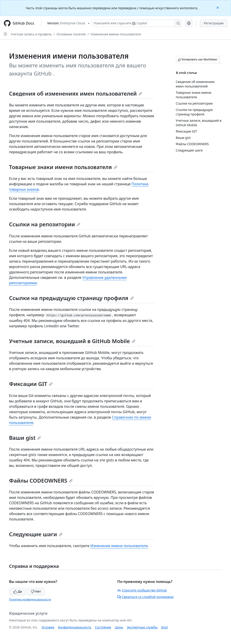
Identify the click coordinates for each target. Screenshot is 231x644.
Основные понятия (71, 34)
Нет (36, 591)
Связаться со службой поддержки (145, 597)
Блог (165, 627)
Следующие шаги (36, 534)
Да (18, 591)
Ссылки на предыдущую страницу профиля (71, 298)
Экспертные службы (142, 627)
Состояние (103, 627)
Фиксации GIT (31, 384)
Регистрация (214, 23)
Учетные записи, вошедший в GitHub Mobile (72, 341)
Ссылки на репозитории (45, 224)
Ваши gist (25, 438)
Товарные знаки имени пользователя (63, 167)
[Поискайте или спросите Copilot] (137, 23)
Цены (119, 627)
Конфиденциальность (75, 627)
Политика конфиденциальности (30, 599)
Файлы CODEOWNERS (41, 480)
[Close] (218, 7)
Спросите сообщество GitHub (142, 590)
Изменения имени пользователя (116, 34)
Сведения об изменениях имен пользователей (76, 93)
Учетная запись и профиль (31, 34)
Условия (48, 627)
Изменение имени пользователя (119, 546)
